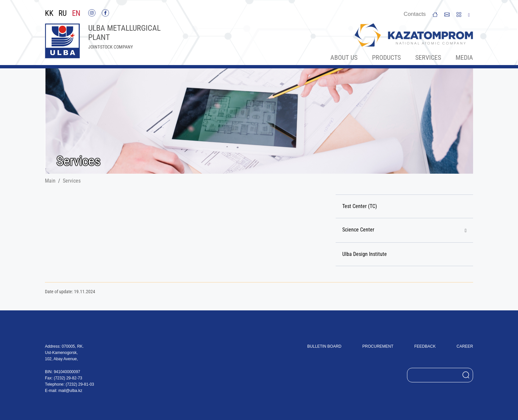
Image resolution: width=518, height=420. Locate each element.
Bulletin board (324, 346)
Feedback (425, 346)
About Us (344, 57)
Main (50, 181)
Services (428, 57)
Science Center (358, 230)
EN (76, 14)
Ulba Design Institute (365, 254)
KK (49, 14)
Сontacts (415, 14)
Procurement (378, 346)
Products (386, 57)
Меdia (464, 57)
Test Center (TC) (360, 206)
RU (63, 14)
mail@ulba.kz (70, 391)
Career (465, 346)
